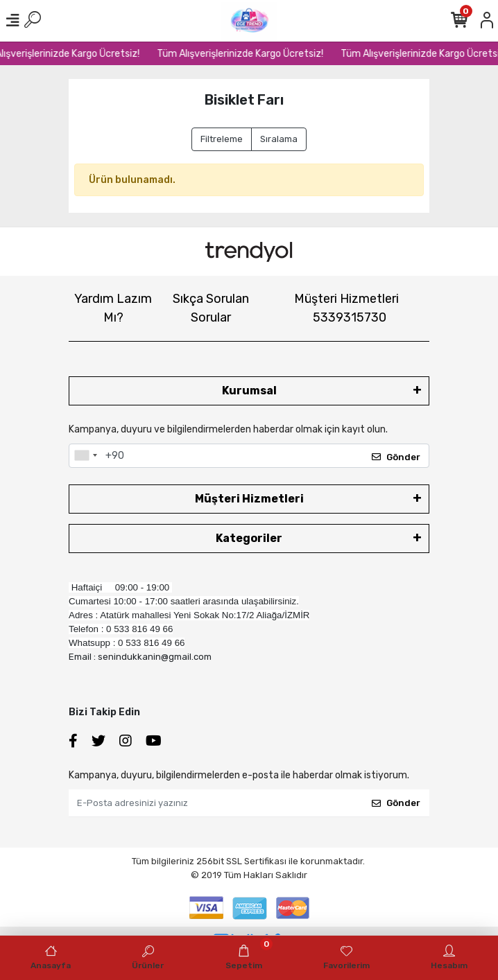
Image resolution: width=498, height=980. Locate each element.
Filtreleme (222, 139)
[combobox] (85, 456)
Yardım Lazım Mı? (113, 308)
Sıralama (279, 139)
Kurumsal (249, 391)
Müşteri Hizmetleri (346, 308)
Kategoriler (249, 538)
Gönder (396, 457)
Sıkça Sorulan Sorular (211, 308)
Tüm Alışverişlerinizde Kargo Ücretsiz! (246, 54)
